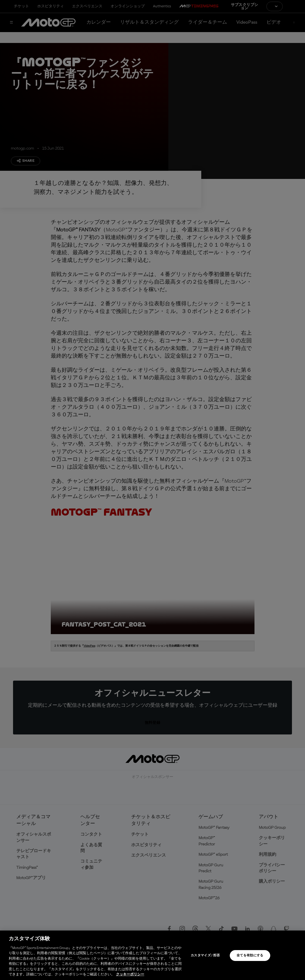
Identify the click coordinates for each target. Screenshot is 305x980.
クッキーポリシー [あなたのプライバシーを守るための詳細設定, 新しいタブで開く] (130, 974)
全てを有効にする (250, 956)
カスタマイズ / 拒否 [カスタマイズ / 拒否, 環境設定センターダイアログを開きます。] (205, 956)
